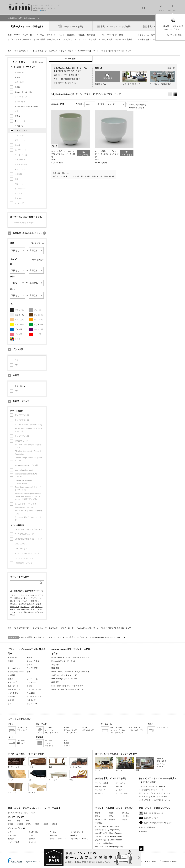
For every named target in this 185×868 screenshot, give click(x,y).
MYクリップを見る (174, 35)
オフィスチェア (88, 730)
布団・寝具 (54, 835)
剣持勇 (111, 813)
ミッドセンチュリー (21, 601)
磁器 (56, 75)
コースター (31, 682)
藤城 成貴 (55, 668)
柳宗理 (98, 813)
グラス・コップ (21, 131)
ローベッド (99, 793)
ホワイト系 (19, 315)
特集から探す (145, 39)
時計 (121, 35)
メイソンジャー (14, 693)
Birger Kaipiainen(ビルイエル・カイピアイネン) (70, 657)
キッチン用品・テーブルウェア (47, 39)
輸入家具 (31, 609)
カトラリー (12, 657)
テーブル (40, 35)
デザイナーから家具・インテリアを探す (114, 808)
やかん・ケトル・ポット (24, 92)
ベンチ (85, 727)
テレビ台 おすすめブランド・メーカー (153, 797)
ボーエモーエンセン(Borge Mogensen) (109, 847)
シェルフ (67, 746)
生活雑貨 (93, 39)
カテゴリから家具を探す (19, 719)
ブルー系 (18, 329)
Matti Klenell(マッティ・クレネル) (65, 679)
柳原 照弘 (55, 682)
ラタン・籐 (21, 612)
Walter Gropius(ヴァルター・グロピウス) (68, 689)
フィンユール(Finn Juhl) (104, 843)
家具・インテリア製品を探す (30, 27)
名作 (29, 612)
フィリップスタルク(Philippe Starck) (108, 836)
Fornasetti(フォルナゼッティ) (63, 661)
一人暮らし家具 (101, 787)
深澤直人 (126, 813)
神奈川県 (20, 824)
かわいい (22, 604)
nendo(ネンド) (100, 820)
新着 (10, 35)
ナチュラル (20, 595)
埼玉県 (28, 824)
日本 (16, 360)
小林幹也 (98, 823)
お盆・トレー (32, 704)
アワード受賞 (69, 75)
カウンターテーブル (118, 730)
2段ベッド (21, 743)
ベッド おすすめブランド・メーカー (152, 790)
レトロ (35, 595)
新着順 (87, 176)
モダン (28, 595)
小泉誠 (125, 820)
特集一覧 (171, 68)
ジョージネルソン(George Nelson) (108, 830)
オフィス (160, 766)
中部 (18, 821)
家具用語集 (143, 831)
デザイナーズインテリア (64, 83)
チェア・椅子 (28, 35)
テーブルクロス (14, 668)
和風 (17, 598)
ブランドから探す (147, 35)
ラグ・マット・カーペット (19, 39)
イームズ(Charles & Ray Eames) (107, 826)
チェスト (48, 743)
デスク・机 (51, 35)
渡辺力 (111, 816)
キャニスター (32, 693)
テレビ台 (48, 741)
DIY (32, 607)
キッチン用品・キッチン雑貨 (26, 106)
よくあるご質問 (149, 861)
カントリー (25, 598)
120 (67, 173)
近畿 (27, 821)
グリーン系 (38, 325)
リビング (104, 764)
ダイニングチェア (70, 730)
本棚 (65, 741)
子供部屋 (160, 759)
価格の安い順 (97, 176)
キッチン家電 (32, 668)
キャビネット (50, 746)
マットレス (21, 741)
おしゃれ (31, 604)
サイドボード (100, 790)
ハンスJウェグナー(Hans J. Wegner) (108, 833)
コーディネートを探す (73, 27)
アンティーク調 (17, 763)
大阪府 (37, 824)
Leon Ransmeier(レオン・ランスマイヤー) (68, 686)
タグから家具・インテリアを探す (111, 778)
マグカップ (19, 126)
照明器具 (91, 35)
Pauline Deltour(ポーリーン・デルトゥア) (108, 637)
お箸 (29, 672)
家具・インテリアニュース (153, 813)
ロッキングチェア (70, 733)
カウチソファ (22, 727)
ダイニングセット (77, 832)
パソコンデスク (163, 727)
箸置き (17, 116)
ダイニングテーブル (118, 727)
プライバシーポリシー (168, 861)
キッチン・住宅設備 (124, 39)
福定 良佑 (55, 665)
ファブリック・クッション (75, 39)
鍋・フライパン (14, 689)
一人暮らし (25, 607)
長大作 (98, 816)
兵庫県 (46, 824)
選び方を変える (38, 243)
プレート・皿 (20, 121)
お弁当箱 (11, 696)
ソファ (17, 35)
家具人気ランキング (151, 818)
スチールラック (121, 783)
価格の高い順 (109, 176)
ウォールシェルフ (122, 793)
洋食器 (17, 87)
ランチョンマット (34, 696)
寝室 (145, 764)
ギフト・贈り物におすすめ (64, 79)
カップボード (120, 790)
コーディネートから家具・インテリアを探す (116, 754)
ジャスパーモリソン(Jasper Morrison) (109, 840)
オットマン (49, 730)
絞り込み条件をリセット (32, 233)
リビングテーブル (117, 733)
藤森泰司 (112, 820)
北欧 (12, 595)
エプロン (11, 700)
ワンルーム (161, 764)
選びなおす (39, 62)
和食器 (17, 77)
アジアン (17, 775)
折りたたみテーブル (136, 730)
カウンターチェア (52, 733)
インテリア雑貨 (106, 39)
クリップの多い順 (76, 176)
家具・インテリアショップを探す (116, 27)
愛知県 (55, 824)
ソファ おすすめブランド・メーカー (152, 787)
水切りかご (31, 700)
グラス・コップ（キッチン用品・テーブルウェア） (69, 637)
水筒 (10, 704)
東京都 (10, 824)
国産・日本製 (20, 386)
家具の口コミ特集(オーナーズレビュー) (158, 823)
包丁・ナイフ (13, 686)
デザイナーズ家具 (102, 783)
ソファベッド (22, 730)
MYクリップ (173, 8)
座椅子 (66, 727)
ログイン (161, 8)
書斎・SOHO (161, 761)
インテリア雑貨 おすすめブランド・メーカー (155, 800)
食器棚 (66, 743)
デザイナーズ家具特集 (147, 827)
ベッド (62, 35)
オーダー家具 (21, 609)
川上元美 (126, 816)
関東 (10, 821)
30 (59, 173)
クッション (33, 842)
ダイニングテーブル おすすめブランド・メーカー (157, 793)
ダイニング (125, 764)
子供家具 (81, 35)
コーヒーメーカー (34, 689)
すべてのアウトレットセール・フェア (22, 813)
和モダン (34, 601)
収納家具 (71, 35)
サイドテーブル (135, 727)
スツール (48, 727)
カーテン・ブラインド (107, 35)
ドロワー (119, 787)
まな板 (29, 686)
